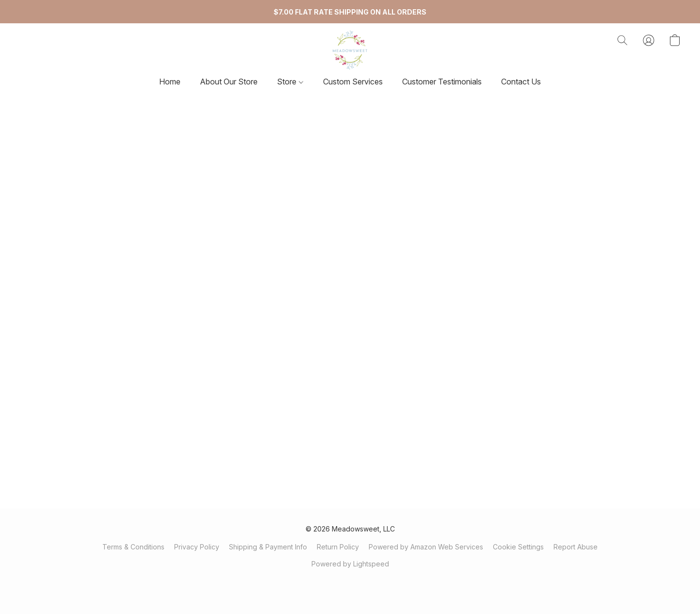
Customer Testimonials (442, 82)
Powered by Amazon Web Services (426, 547)
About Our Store (229, 82)
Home (170, 82)
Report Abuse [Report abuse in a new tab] (576, 547)
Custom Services (353, 82)
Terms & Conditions (133, 547)
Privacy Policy (197, 547)
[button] (350, 50)
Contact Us (521, 82)
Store (290, 82)
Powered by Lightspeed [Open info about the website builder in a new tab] (350, 564)
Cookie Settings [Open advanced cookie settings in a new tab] (518, 547)
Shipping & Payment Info (268, 547)
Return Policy (338, 547)
